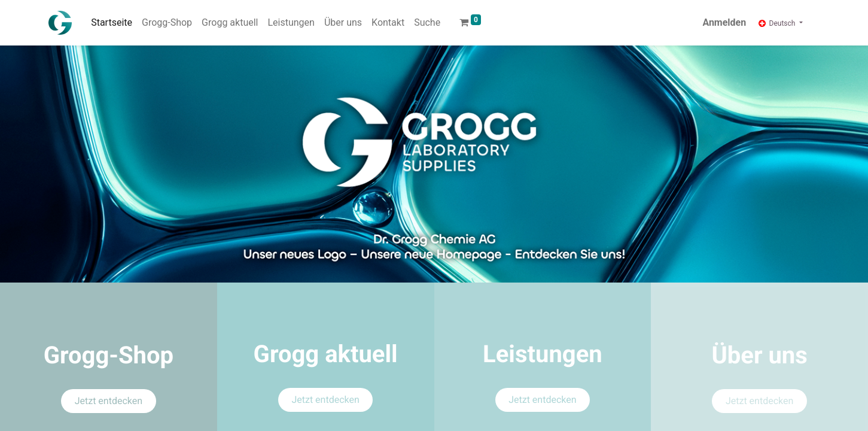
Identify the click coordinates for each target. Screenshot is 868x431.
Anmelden (724, 22)
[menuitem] (112, 23)
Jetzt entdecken (109, 401)
